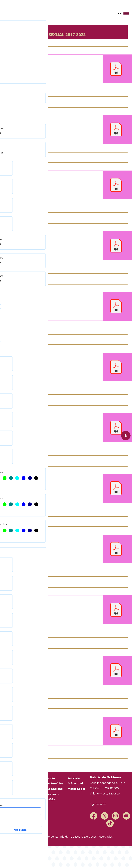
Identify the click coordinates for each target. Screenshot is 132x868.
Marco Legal (76, 789)
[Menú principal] (121, 13)
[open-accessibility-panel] (126, 436)
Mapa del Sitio (45, 799)
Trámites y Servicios (49, 784)
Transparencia (45, 778)
